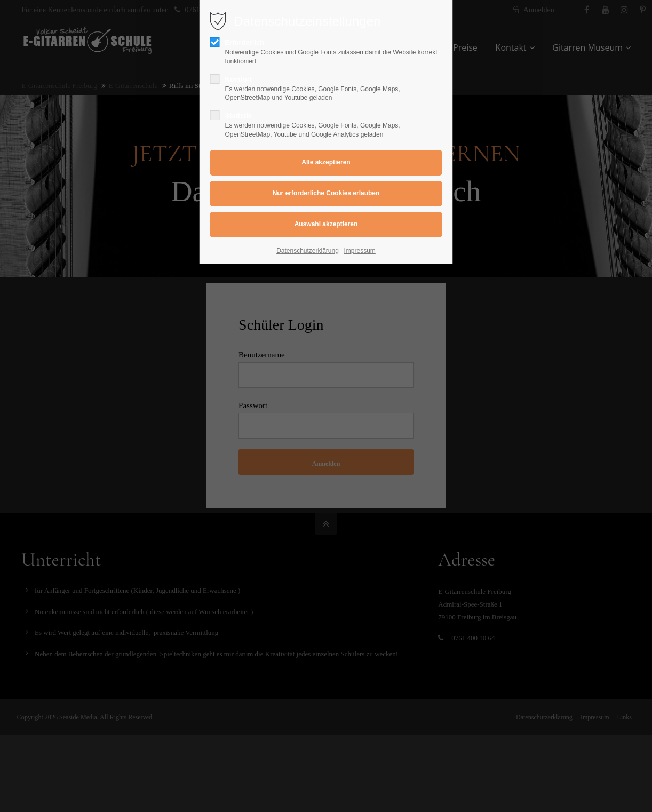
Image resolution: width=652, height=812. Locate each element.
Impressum (360, 251)
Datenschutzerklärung (308, 251)
